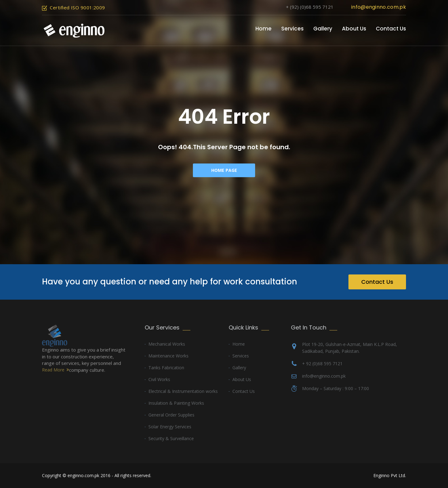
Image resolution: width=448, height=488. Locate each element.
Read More (53, 370)
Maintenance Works (168, 356)
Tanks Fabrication (166, 368)
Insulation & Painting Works (176, 403)
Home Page (224, 170)
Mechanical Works (167, 344)
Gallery (323, 29)
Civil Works (159, 379)
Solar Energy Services (170, 427)
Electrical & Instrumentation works (183, 391)
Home (264, 29)
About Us (354, 29)
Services (292, 29)
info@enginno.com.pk (379, 7)
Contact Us (391, 29)
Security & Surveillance (171, 438)
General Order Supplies (171, 415)
